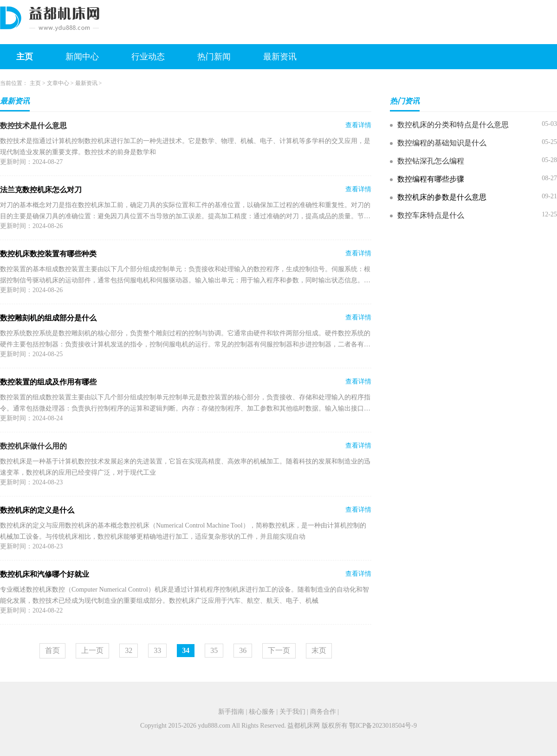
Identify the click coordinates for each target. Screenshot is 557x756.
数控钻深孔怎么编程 (431, 161)
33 (157, 650)
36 (243, 650)
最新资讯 (280, 57)
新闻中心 (82, 57)
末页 (319, 650)
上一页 (92, 650)
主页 (25, 57)
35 (214, 650)
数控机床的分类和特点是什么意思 (453, 125)
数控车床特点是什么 (431, 215)
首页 (52, 650)
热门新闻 (214, 57)
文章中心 (58, 83)
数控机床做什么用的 (33, 446)
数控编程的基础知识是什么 (442, 143)
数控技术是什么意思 (33, 126)
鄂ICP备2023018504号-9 (383, 726)
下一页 (279, 650)
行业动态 (148, 57)
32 (129, 650)
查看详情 (358, 125)
